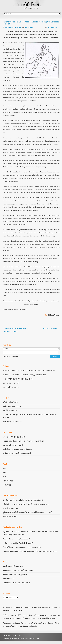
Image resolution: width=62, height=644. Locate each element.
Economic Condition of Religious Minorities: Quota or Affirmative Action (30, 551)
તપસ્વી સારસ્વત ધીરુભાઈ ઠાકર (13, 566)
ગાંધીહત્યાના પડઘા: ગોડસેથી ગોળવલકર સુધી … (18, 453)
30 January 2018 (53, 27)
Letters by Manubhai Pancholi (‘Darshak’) (18, 543)
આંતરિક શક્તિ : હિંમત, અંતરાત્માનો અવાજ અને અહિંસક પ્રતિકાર (24, 441)
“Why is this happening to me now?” (17, 539)
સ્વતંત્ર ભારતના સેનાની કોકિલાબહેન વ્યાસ (16, 583)
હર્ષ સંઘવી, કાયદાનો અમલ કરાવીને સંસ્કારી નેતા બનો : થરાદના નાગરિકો (26, 504)
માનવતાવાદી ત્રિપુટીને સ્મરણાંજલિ (14, 445)
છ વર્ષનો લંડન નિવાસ (10, 410)
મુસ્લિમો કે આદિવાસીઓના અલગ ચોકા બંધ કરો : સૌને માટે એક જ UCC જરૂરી (27, 512)
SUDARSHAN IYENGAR (13, 27)
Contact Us (16, 635)
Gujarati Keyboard (11, 356)
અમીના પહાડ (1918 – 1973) (12, 406)
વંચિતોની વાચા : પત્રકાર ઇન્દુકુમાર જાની (15, 575)
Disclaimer (6, 635)
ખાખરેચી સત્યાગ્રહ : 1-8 (10, 508)
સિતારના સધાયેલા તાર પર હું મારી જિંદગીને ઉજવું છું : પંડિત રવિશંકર (24, 375)
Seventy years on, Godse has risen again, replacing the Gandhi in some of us (31, 23)
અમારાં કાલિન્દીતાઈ (9, 579)
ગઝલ (5, 468)
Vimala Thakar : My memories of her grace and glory (23, 547)
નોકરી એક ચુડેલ (8, 481)
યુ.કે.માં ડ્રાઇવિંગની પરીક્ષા (10, 402)
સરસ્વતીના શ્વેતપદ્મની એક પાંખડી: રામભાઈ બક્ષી (18, 570)
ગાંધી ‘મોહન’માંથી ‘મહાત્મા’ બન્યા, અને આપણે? (18, 449)
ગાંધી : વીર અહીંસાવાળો (51, 329)
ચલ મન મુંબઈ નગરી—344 (11, 383)
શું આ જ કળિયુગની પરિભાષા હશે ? (14, 437)
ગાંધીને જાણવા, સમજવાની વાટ (12, 422)
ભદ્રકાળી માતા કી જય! (10, 517)
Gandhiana (29, 27)
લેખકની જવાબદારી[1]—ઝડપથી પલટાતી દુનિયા (18, 379)
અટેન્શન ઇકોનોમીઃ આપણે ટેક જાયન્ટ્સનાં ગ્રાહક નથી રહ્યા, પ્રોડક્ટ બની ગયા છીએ (29, 371)
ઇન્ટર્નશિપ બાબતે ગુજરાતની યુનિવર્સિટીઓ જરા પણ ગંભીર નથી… (24, 500)
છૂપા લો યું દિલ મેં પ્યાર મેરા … (12, 387)
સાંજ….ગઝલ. (7, 485)
